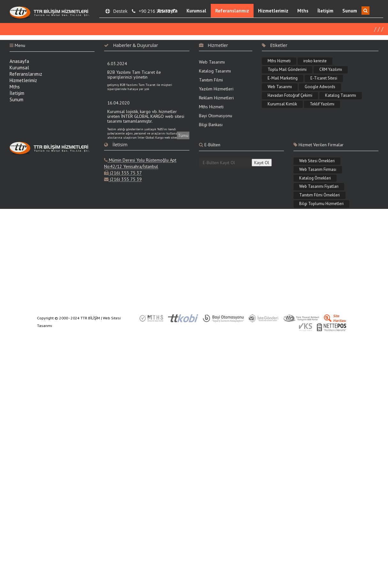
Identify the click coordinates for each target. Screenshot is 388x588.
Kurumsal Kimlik (282, 104)
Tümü (183, 136)
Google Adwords (320, 87)
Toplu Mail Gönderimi (287, 70)
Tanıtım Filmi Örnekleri (320, 196)
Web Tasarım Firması (318, 170)
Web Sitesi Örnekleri (317, 161)
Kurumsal (196, 11)
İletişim (325, 11)
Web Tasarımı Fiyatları (319, 187)
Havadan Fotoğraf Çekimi (290, 96)
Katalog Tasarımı (215, 72)
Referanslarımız (232, 11)
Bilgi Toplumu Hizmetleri (321, 204)
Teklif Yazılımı (322, 104)
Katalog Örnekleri (315, 178)
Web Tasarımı (212, 63)
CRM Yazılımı (331, 70)
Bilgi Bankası (211, 125)
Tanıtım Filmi (211, 80)
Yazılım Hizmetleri (216, 89)
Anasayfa (167, 11)
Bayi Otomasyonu (216, 116)
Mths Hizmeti (211, 107)
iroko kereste (315, 61)
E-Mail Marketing (283, 78)
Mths (303, 11)
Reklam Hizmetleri (216, 98)
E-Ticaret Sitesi (324, 78)
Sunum (350, 11)
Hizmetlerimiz (273, 11)
